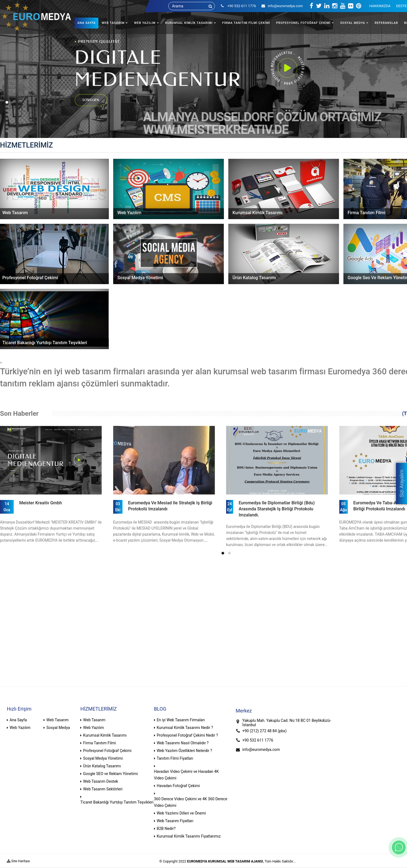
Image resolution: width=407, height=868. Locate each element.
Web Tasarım (57, 720)
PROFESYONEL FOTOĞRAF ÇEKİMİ (303, 23)
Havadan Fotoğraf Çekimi (178, 786)
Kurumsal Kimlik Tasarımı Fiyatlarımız (189, 836)
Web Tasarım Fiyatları (175, 821)
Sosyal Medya (58, 728)
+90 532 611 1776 (258, 740)
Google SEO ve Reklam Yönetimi (110, 774)
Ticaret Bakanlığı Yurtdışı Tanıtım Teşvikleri (117, 802)
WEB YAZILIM (145, 23)
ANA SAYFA (86, 23)
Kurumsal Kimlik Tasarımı (105, 735)
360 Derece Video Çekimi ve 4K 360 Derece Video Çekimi (191, 802)
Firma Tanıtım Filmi (99, 743)
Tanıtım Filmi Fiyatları (175, 758)
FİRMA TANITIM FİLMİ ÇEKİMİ (246, 23)
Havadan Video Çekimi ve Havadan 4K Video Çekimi (187, 775)
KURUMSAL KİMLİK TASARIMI (189, 23)
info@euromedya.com (282, 6)
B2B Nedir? (166, 829)
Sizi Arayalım (401, 483)
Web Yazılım (20, 728)
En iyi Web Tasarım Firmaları (181, 720)
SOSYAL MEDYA (353, 23)
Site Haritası (18, 861)
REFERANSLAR (386, 23)
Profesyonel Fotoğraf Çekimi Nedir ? (187, 735)
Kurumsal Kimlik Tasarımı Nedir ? (185, 728)
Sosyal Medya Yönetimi (103, 758)
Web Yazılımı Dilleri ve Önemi (181, 813)
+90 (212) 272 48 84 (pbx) (264, 731)
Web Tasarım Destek (101, 781)
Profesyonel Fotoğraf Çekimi (107, 751)
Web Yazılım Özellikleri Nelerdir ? (184, 751)
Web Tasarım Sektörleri (103, 789)
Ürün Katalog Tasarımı (102, 766)
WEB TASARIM (113, 23)
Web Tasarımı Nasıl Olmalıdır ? (183, 743)
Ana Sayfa (18, 720)
